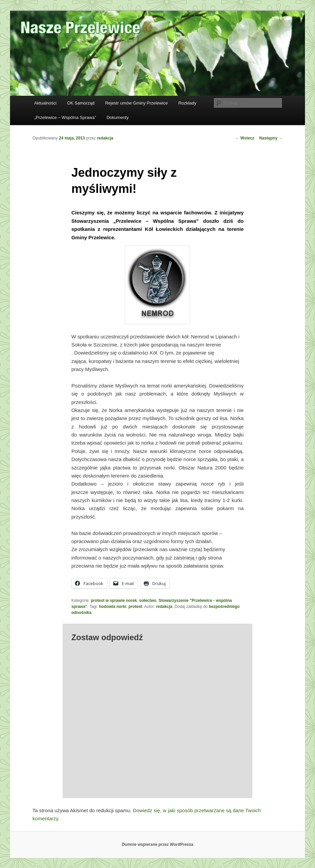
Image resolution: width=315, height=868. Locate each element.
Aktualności (45, 103)
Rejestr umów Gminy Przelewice (136, 103)
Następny (271, 138)
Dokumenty (118, 117)
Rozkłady (187, 103)
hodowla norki (113, 607)
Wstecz (245, 138)
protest (135, 607)
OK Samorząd (81, 103)
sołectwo (148, 601)
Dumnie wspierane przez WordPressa (157, 844)
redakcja (105, 138)
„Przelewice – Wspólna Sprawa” (65, 117)
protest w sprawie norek (114, 601)
